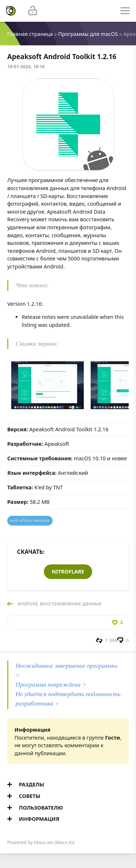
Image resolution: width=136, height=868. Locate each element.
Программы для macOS (88, 34)
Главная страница (30, 34)
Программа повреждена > (51, 685)
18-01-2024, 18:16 (26, 67)
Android (28, 603)
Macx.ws (44, 842)
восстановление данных (71, 603)
